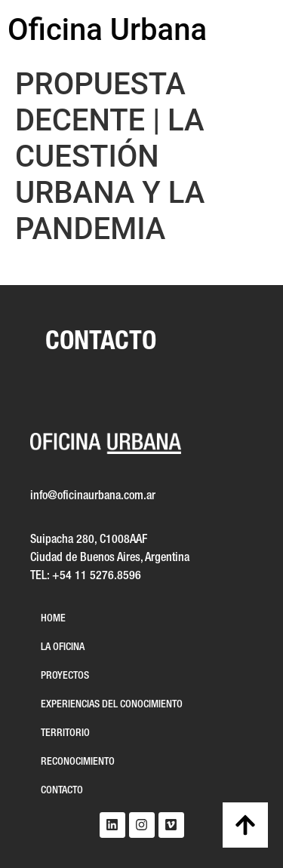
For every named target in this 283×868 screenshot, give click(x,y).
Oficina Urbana (107, 30)
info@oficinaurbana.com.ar (93, 496)
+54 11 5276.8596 (97, 576)
